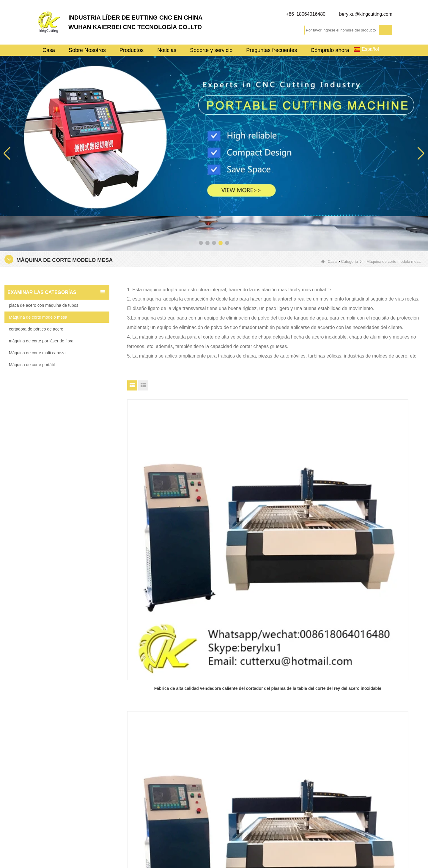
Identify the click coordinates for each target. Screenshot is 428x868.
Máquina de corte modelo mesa (38, 317)
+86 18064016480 (306, 14)
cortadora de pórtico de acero (36, 329)
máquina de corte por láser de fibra (41, 341)
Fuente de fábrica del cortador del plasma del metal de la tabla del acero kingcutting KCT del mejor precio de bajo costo (174, 632)
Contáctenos (233, 786)
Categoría (349, 261)
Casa (49, 50)
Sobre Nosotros (87, 50)
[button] (201, 243)
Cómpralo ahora (330, 50)
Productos (132, 50)
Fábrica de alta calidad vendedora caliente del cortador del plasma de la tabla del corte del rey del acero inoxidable (175, 506)
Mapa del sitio (234, 811)
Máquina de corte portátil (32, 365)
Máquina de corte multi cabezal (38, 353)
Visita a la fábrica (238, 761)
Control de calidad (239, 798)
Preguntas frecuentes (272, 50)
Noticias (167, 50)
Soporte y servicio (211, 50)
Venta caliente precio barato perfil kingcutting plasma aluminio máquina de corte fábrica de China (275, 506)
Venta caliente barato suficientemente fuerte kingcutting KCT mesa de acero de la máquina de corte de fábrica (376, 506)
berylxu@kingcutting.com (366, 14)
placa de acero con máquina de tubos (44, 305)
